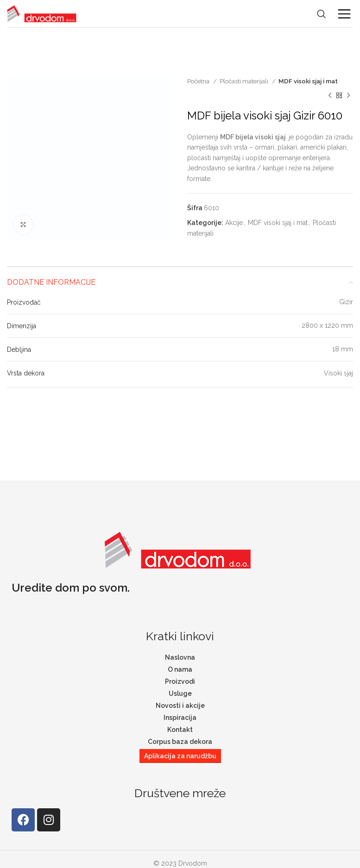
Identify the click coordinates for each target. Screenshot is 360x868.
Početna (199, 81)
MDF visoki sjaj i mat (308, 81)
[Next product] (348, 95)
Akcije (234, 223)
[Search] (322, 14)
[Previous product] (330, 95)
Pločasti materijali (245, 81)
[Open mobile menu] (344, 14)
